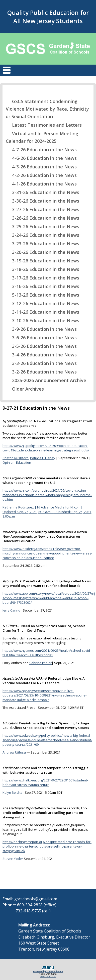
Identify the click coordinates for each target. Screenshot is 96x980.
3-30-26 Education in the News (42, 201)
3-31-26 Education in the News (42, 192)
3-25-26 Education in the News (42, 226)
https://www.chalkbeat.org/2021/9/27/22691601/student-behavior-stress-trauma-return (45, 782)
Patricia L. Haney (43, 458)
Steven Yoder (13, 859)
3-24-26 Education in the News (42, 235)
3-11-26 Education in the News (42, 312)
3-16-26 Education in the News (42, 286)
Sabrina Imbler (40, 663)
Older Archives (25, 389)
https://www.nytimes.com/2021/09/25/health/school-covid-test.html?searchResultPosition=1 (47, 653)
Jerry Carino (11, 610)
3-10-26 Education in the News (42, 320)
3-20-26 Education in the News (42, 252)
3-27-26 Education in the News (42, 209)
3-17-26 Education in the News (42, 278)
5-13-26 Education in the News (42, 295)
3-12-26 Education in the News (42, 303)
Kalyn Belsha (12, 792)
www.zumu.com (48, 976)
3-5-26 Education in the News (41, 346)
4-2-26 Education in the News (41, 175)
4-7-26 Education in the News (41, 150)
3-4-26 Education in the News (41, 355)
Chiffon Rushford (16, 458)
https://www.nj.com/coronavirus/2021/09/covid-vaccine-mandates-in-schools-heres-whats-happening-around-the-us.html (47, 495)
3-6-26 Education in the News (41, 338)
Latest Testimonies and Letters (44, 125)
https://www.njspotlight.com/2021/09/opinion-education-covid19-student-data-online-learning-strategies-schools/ (46, 448)
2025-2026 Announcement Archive (46, 380)
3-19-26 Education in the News (42, 261)
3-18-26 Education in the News (42, 269)
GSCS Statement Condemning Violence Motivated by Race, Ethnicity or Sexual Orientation (47, 109)
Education (24, 462)
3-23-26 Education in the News (42, 244)
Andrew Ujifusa (14, 752)
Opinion (9, 462)
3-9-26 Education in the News (41, 329)
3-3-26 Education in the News (41, 363)
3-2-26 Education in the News (41, 372)
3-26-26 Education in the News (42, 218)
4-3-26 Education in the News (41, 167)
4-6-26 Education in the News (41, 158)
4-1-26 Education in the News (41, 184)
